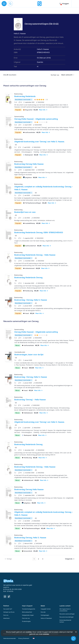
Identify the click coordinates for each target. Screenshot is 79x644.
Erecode (43, 612)
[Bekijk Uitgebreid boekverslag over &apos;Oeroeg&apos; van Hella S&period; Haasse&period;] (39, 147)
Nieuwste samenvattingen (67, 614)
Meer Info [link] (43, 110)
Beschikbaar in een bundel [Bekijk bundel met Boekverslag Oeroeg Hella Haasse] (23, 167)
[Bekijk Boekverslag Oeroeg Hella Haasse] (39, 169)
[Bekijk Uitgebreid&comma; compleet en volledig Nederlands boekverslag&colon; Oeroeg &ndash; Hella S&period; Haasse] (39, 193)
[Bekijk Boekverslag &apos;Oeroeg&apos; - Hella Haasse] (39, 405)
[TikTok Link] (9, 596)
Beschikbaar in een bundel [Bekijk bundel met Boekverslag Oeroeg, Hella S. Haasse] (23, 541)
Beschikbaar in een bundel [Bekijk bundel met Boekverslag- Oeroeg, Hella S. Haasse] (23, 303)
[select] (68, 75)
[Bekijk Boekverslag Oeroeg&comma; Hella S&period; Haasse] (39, 543)
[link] (8, 559)
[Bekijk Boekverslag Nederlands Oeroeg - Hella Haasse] (39, 260)
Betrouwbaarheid (27, 612)
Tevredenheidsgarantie (29, 609)
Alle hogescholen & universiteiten (65, 610)
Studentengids (26, 621)
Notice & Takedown (46, 618)
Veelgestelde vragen (28, 615)
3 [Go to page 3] (43, 559)
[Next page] (70, 559)
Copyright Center (46, 609)
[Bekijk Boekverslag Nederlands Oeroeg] (39, 283)
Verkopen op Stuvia (9, 612)
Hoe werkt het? (8, 609)
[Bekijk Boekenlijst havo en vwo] (39, 216)
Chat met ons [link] (26, 618)
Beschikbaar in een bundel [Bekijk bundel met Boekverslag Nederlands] (23, 100)
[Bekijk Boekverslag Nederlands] (39, 102)
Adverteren (6, 618)
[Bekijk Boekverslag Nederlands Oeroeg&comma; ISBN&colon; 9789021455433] (39, 238)
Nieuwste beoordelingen (67, 617)
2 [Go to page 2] (38, 559)
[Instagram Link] (5, 596)
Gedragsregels (45, 615)
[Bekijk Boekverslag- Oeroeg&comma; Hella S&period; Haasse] (39, 305)
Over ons (6, 615)
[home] (39, 4)
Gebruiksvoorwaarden (10, 638)
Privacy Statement (24, 638)
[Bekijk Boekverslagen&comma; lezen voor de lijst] (39, 360)
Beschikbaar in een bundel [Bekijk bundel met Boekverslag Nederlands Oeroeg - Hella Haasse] (23, 258)
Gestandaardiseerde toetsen (65, 621)
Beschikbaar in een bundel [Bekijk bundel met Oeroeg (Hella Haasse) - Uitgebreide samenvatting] (23, 122)
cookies (29, 632)
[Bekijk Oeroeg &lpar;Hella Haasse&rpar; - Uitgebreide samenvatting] (39, 124)
